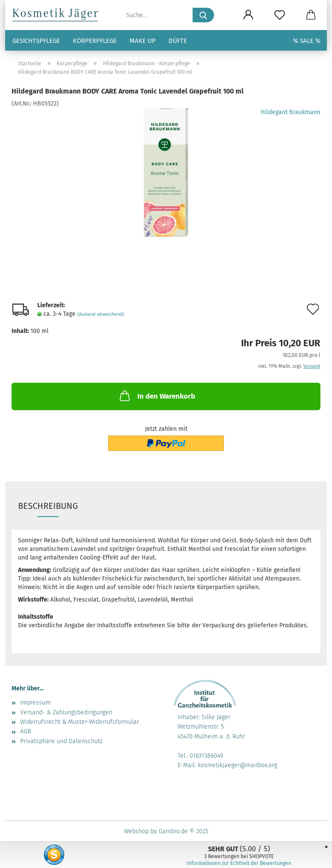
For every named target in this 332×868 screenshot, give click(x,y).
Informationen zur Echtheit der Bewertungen (239, 863)
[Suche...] (203, 15)
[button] (248, 15)
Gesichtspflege (36, 41)
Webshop (136, 831)
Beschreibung (48, 506)
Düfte (178, 41)
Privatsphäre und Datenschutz (61, 741)
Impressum (35, 703)
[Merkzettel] (279, 15)
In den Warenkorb (157, 396)
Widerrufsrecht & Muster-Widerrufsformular (80, 722)
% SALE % (307, 41)
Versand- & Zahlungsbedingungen (66, 712)
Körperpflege (95, 41)
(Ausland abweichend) (101, 314)
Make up (143, 41)
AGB (26, 731)
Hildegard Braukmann (291, 112)
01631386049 (206, 756)
